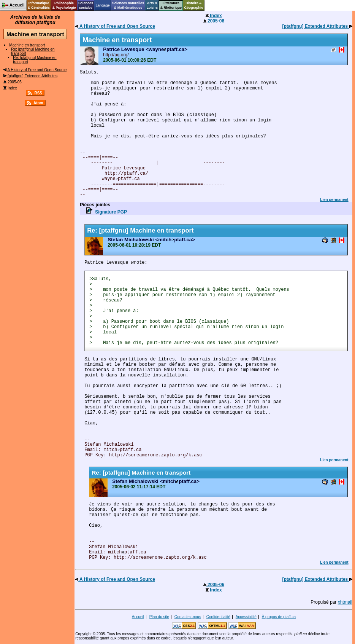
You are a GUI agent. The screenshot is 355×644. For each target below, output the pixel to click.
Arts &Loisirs (152, 5)
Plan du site (159, 617)
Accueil (138, 617)
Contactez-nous (188, 617)
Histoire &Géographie (194, 5)
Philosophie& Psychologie (64, 5)
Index (10, 88)
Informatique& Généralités (39, 5)
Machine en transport (27, 45)
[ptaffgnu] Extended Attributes (30, 76)
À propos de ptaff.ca (279, 617)
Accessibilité (246, 617)
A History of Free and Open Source (35, 70)
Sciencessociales (86, 5)
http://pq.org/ (116, 55)
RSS (38, 93)
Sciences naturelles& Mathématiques (128, 5)
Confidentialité (218, 617)
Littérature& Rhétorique (171, 5)
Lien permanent (334, 200)
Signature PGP (111, 212)
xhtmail (345, 602)
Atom (38, 103)
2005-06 (12, 82)
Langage (102, 5)
